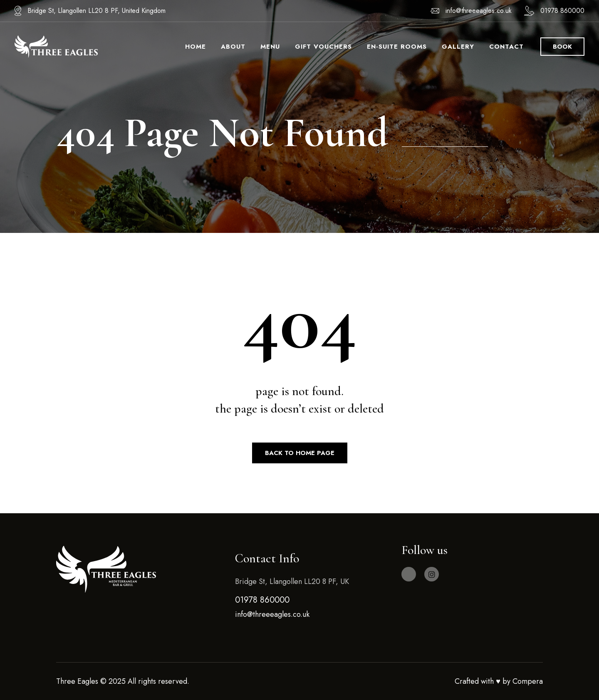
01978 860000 (562, 11)
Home (196, 47)
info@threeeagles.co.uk (479, 11)
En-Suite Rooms (397, 47)
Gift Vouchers (323, 47)
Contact (506, 47)
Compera (528, 681)
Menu (270, 47)
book (562, 47)
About (233, 47)
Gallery (458, 47)
